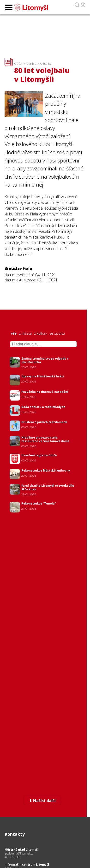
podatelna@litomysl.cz (19, 853)
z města (25, 333)
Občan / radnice (25, 64)
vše (14, 333)
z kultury (41, 333)
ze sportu (57, 333)
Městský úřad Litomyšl (22, 850)
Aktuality (46, 64)
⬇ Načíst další (42, 801)
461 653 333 (13, 857)
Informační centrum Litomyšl (27, 865)
